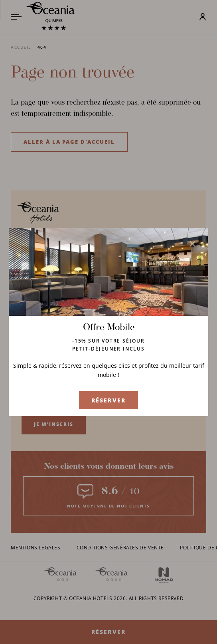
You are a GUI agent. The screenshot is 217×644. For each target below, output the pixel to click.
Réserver (108, 400)
